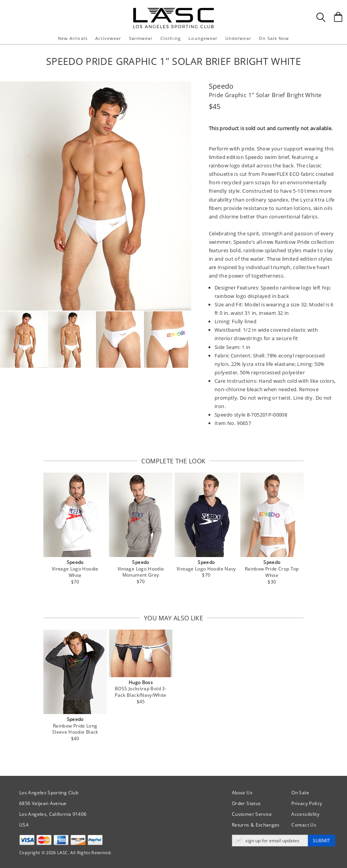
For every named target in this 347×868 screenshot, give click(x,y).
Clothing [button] (171, 38)
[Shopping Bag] (338, 17)
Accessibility (305, 814)
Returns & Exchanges (256, 825)
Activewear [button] (108, 38)
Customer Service (252, 814)
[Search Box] (321, 17)
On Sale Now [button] (274, 38)
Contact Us (304, 825)
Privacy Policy (307, 803)
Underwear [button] (238, 38)
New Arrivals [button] (73, 38)
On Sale (300, 793)
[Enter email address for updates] (270, 841)
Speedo (221, 86)
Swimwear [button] (141, 38)
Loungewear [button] (203, 38)
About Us (242, 793)
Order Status (246, 803)
